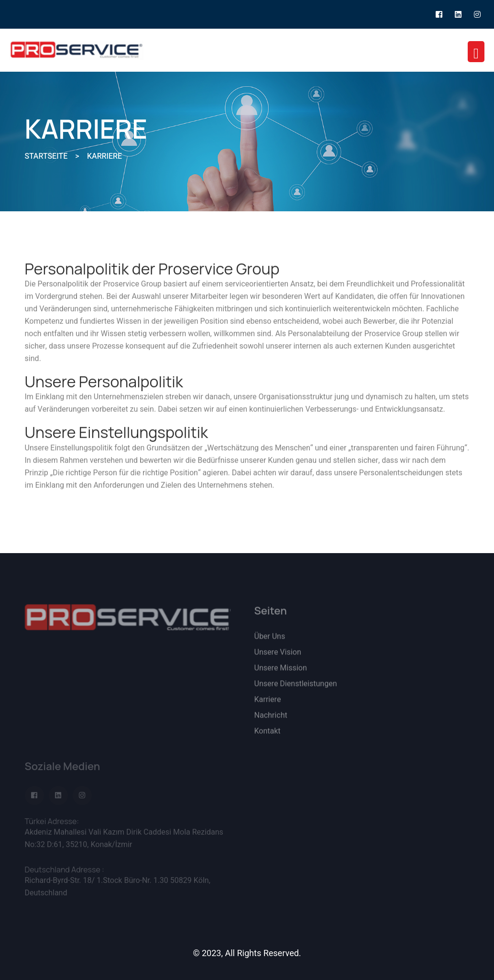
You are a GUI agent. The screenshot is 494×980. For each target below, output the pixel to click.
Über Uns (270, 641)
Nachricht (271, 719)
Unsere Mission (281, 672)
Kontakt (268, 735)
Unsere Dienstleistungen (296, 688)
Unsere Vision (278, 656)
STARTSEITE (46, 156)
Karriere (268, 704)
